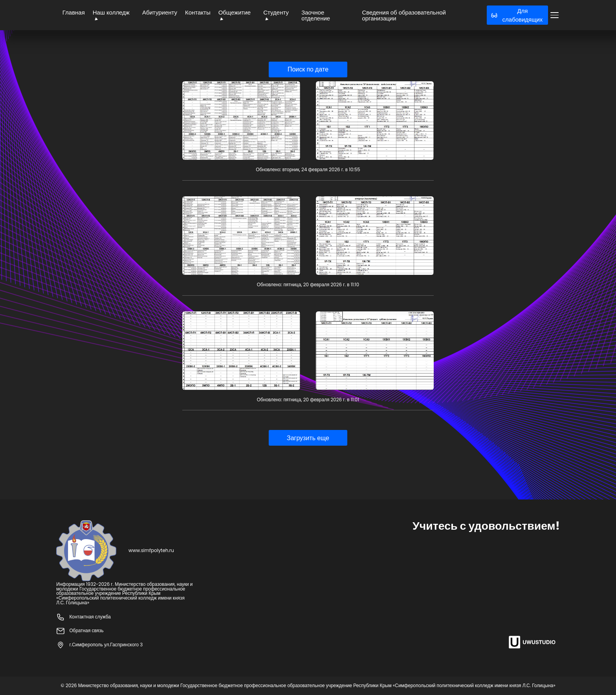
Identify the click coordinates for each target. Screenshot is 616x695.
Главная (74, 12)
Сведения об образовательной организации (404, 15)
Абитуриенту (160, 12)
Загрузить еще (308, 438)
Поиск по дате (308, 69)
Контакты (198, 12)
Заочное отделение (316, 15)
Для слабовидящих (517, 15)
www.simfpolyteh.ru (151, 551)
